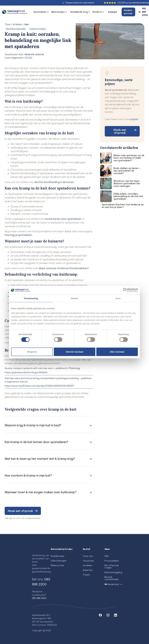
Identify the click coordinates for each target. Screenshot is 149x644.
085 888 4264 (39, 598)
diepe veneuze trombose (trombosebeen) (64, 268)
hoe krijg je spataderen (18, 235)
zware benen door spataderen (63, 219)
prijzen (134, 119)
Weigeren (32, 352)
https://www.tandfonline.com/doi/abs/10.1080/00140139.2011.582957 (40, 386)
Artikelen (17, 24)
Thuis (7, 24)
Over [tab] (118, 298)
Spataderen (40, 12)
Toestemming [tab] (31, 298)
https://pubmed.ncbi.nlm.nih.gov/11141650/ (26, 372)
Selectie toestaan (75, 352)
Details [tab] (74, 298)
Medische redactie (34, 54)
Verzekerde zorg (79, 12)
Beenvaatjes (58, 12)
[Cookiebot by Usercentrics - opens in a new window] (125, 290)
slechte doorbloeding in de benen (54, 182)
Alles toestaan (117, 352)
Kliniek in (97, 12)
